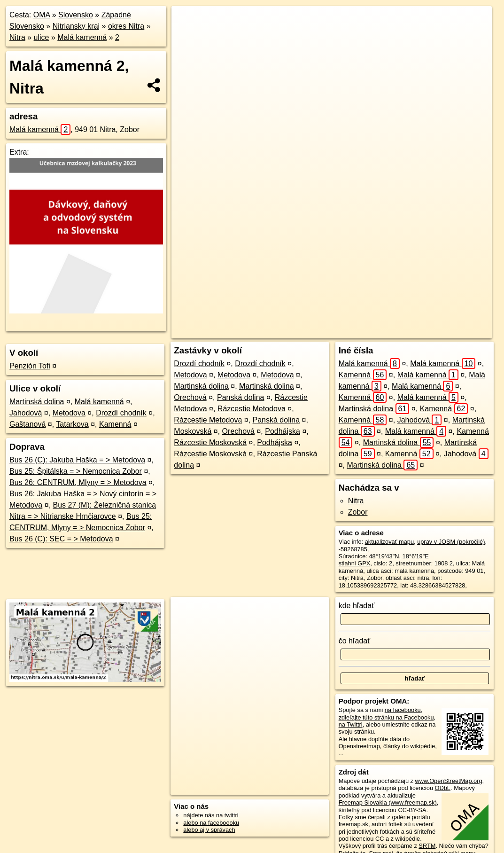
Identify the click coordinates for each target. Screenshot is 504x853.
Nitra (17, 37)
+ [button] (188, 22)
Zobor (358, 512)
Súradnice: (353, 556)
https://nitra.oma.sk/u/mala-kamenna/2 (442, 331)
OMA (42, 15)
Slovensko (76, 15)
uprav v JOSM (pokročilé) (451, 542)
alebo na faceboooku (211, 823)
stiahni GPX (355, 563)
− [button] (188, 37)
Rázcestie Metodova (252, 409)
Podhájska (283, 431)
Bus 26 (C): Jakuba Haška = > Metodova (77, 460)
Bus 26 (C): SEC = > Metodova (61, 539)
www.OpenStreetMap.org (449, 781)
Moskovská (193, 431)
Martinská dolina (37, 402)
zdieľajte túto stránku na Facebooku (386, 717)
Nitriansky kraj (76, 26)
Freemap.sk (364, 331)
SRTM (427, 846)
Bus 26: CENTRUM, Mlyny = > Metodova (78, 482)
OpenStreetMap (316, 331)
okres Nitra (126, 26)
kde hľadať (357, 606)
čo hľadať (355, 641)
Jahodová (26, 413)
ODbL (443, 788)
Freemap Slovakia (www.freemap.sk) (388, 802)
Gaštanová (27, 424)
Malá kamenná (82, 37)
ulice (42, 37)
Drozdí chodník (121, 413)
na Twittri (351, 724)
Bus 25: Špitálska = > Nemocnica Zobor (76, 471)
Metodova (69, 413)
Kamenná (115, 424)
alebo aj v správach (209, 830)
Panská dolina (241, 397)
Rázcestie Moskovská (210, 442)
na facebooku (403, 710)
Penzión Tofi (30, 366)
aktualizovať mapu (389, 542)
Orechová (190, 397)
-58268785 (353, 549)
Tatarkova (72, 424)
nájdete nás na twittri (211, 815)
